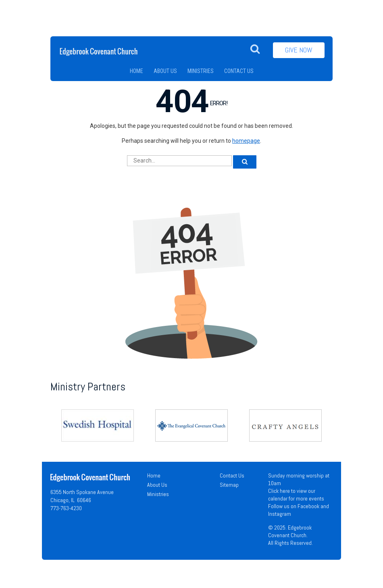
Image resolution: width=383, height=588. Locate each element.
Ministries (158, 494)
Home (154, 475)
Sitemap (229, 485)
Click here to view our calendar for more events (296, 495)
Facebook (308, 506)
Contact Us (232, 475)
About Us (157, 485)
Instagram (280, 514)
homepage (246, 141)
